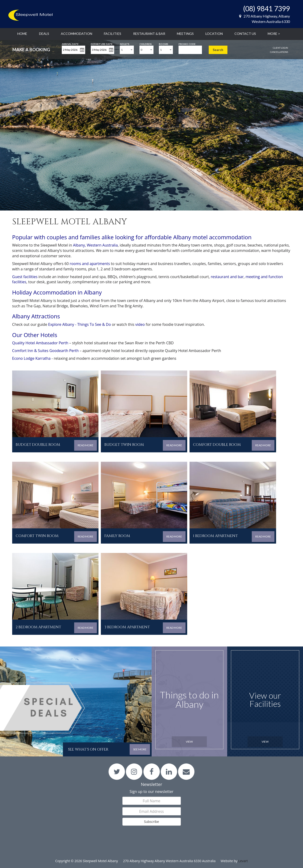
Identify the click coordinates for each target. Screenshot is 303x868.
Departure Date (102, 44)
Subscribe (152, 822)
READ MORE (86, 445)
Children (146, 44)
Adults (125, 44)
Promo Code (187, 44)
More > (274, 34)
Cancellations (279, 52)
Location (214, 34)
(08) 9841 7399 (266, 8)
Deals (44, 34)
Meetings (185, 34)
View (189, 742)
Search (218, 50)
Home (22, 34)
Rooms (164, 44)
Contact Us (245, 34)
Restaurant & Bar (149, 34)
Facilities (113, 34)
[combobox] (127, 50)
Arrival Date (70, 44)
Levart (243, 861)
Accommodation (77, 34)
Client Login (280, 48)
